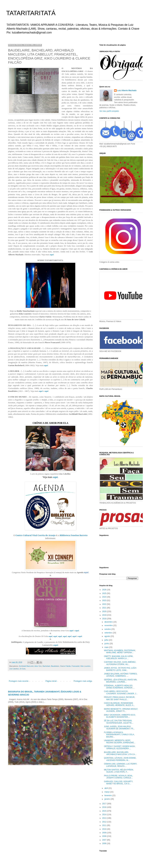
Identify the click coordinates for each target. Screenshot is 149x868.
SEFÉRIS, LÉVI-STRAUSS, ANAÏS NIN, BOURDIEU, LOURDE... (121, 681)
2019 (105, 615)
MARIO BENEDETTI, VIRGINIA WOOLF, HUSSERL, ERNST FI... (121, 710)
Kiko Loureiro (85, 666)
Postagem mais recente (19, 681)
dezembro (109, 622)
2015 (105, 811)
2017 (105, 804)
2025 (105, 593)
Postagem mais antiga (83, 681)
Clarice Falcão (65, 666)
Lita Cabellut (14, 669)
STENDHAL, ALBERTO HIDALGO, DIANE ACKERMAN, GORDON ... (119, 687)
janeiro (107, 799)
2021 (105, 608)
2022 (105, 604)
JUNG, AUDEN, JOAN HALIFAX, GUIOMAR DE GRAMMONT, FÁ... (119, 728)
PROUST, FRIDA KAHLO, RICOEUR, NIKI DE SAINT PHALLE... (120, 698)
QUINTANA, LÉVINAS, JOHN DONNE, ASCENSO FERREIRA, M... (120, 759)
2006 (105, 844)
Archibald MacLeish (26, 666)
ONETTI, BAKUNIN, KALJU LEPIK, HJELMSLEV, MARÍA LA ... (119, 657)
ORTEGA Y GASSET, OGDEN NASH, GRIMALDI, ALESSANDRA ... (120, 747)
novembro (109, 625)
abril (106, 788)
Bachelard (46, 666)
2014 (105, 815)
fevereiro (108, 795)
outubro (108, 629)
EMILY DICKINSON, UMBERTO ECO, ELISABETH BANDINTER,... (120, 716)
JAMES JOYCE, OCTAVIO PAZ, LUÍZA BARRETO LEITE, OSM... (120, 669)
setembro (109, 633)
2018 (105, 619)
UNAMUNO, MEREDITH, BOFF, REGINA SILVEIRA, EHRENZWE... (120, 742)
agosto (107, 636)
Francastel (76, 666)
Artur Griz (38, 666)
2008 (105, 836)
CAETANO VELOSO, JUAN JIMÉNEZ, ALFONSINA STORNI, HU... (120, 663)
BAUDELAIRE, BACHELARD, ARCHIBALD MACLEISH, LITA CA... (120, 753)
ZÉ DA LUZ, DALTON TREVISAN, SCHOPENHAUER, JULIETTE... (119, 722)
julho (107, 640)
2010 (105, 829)
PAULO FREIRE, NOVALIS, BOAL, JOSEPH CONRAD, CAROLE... (119, 777)
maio (107, 647)
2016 (105, 807)
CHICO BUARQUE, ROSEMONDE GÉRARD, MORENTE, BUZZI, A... (119, 704)
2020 (105, 612)
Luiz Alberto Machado (127, 91)
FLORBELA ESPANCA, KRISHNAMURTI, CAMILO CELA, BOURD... (119, 735)
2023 (105, 601)
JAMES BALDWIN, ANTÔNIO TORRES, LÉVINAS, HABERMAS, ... (121, 675)
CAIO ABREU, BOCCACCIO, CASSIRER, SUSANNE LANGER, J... (121, 692)
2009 (105, 833)
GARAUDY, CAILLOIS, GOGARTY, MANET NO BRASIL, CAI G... (119, 783)
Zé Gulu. (23, 669)
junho (107, 644)
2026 (105, 590)
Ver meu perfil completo (109, 111)
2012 (105, 822)
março (107, 792)
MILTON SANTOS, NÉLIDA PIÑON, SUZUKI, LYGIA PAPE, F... (119, 771)
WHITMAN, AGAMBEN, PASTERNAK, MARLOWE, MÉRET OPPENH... (120, 652)
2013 (105, 818)
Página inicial (51, 681)
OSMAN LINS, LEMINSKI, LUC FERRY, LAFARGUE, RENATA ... (121, 765)
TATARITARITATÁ (31, 13)
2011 (105, 825)
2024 (105, 597)
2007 (105, 840)
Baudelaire (55, 666)
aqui (52, 255)
